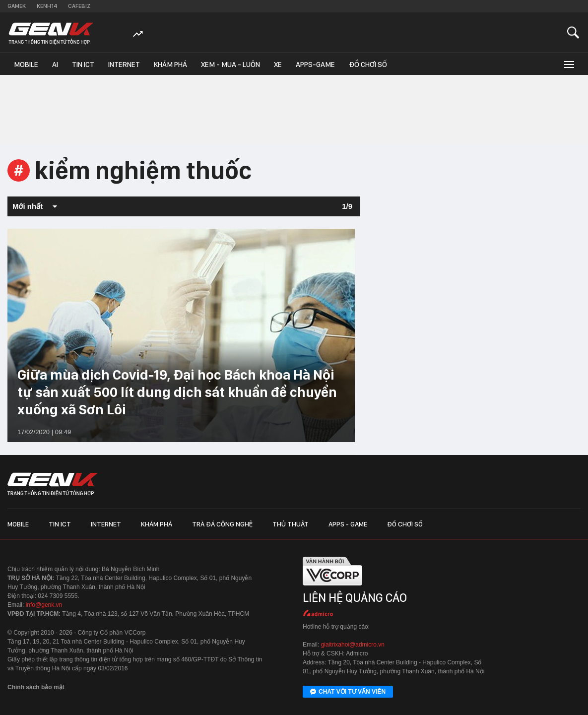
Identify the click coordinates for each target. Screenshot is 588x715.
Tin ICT (83, 65)
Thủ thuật (291, 524)
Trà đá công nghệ (222, 524)
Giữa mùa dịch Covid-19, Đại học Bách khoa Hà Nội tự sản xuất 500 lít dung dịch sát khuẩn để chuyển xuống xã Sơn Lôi (177, 392)
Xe (278, 65)
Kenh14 (47, 6)
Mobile (26, 65)
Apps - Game (348, 524)
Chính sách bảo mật (36, 687)
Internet (124, 65)
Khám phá (170, 65)
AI (55, 65)
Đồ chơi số (368, 65)
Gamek (17, 6)
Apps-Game (315, 65)
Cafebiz (79, 6)
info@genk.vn (44, 605)
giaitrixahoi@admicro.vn (353, 645)
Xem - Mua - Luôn (230, 65)
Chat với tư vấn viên (348, 692)
